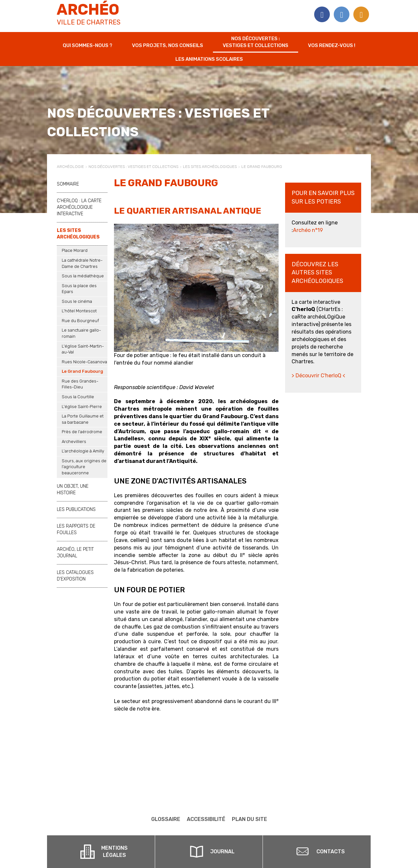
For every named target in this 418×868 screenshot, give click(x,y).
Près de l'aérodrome (82, 432)
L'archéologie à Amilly (83, 451)
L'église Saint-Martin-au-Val (83, 349)
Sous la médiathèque (83, 276)
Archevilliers (74, 442)
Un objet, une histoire (73, 490)
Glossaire (166, 819)
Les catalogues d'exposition (75, 576)
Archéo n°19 (308, 230)
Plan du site (249, 819)
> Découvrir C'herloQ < (318, 376)
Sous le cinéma (77, 301)
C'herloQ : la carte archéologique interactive (79, 207)
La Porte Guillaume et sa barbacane (83, 419)
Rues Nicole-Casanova (84, 362)
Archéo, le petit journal (75, 553)
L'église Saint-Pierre (82, 407)
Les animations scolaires (209, 59)
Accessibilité (206, 819)
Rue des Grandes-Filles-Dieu (80, 384)
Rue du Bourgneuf (80, 321)
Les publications (76, 509)
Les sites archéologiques (210, 167)
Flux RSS (361, 14)
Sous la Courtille (78, 397)
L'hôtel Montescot (79, 311)
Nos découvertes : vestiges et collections (256, 42)
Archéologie (70, 167)
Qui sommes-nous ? (88, 45)
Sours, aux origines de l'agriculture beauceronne (84, 467)
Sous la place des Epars (79, 289)
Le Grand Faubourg (82, 371)
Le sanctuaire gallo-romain (81, 333)
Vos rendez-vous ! (332, 45)
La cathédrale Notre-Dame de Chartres (82, 263)
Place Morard (75, 250)
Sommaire (68, 184)
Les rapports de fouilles (76, 529)
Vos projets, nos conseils (168, 45)
